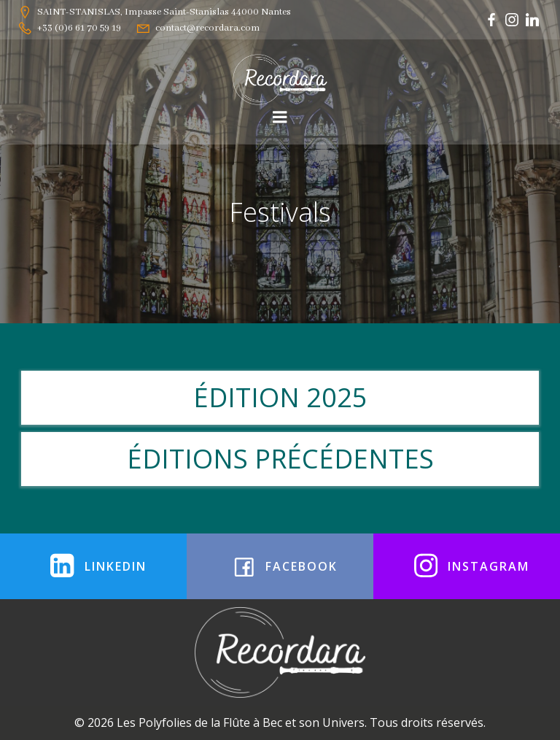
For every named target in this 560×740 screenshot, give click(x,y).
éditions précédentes (280, 459)
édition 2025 (280, 397)
